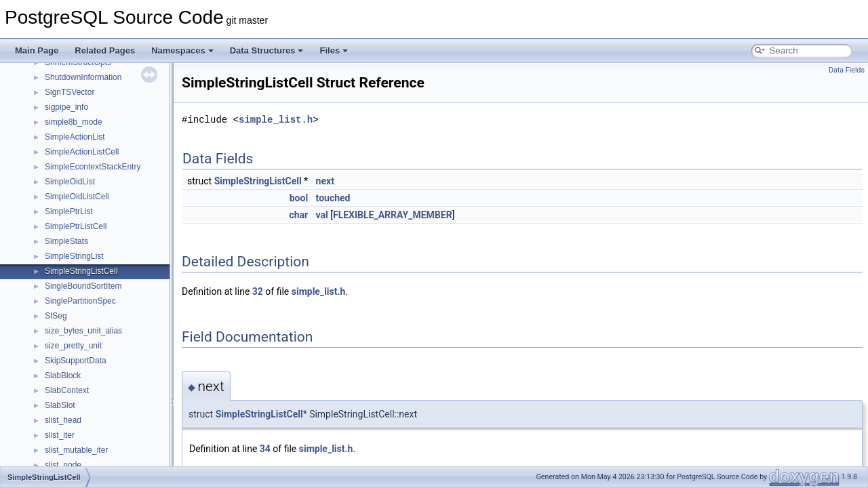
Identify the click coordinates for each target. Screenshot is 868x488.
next (325, 181)
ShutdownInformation (83, 77)
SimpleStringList (74, 256)
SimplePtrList (69, 211)
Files (334, 50)
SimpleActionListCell (82, 152)
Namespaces (182, 50)
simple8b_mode (74, 122)
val (322, 215)
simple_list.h (276, 120)
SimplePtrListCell (76, 226)
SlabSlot (60, 405)
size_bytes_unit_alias (83, 331)
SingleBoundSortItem (83, 286)
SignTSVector (70, 92)
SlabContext (67, 390)
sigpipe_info (66, 107)
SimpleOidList (70, 182)
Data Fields (847, 70)
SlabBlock (63, 375)
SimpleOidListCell (77, 197)
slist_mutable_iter (76, 450)
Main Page (37, 50)
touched (333, 198)
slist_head (63, 420)
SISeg (56, 316)
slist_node (63, 465)
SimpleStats (66, 241)
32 (258, 291)
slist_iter (60, 435)
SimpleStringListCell (81, 271)
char (298, 215)
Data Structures (267, 50)
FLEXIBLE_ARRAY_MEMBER (393, 215)
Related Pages (105, 50)
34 (265, 449)
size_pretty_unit (73, 346)
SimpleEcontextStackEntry (93, 167)
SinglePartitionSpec (80, 301)
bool (299, 198)
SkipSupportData (76, 361)
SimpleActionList (75, 137)
